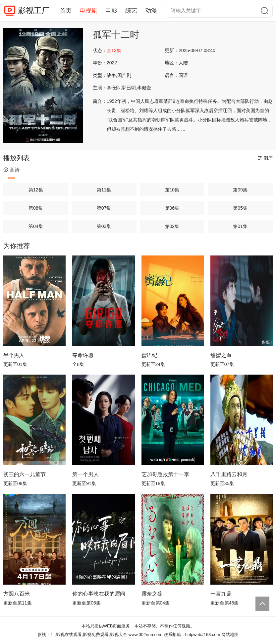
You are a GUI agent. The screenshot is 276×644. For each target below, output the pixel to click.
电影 (111, 11)
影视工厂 (34, 10)
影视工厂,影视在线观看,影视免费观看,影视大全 (82, 635)
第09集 (240, 190)
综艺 (131, 11)
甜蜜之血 (221, 355)
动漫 (151, 11)
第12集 (36, 190)
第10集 (172, 190)
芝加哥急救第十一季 (165, 474)
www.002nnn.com (146, 635)
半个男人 (14, 355)
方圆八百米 (17, 594)
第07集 (104, 208)
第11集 (104, 190)
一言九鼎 (221, 594)
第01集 (240, 226)
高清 (11, 170)
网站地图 (230, 635)
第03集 (104, 226)
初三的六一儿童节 (25, 474)
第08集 (36, 208)
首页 (66, 11)
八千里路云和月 (229, 474)
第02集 (172, 226)
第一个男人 (85, 474)
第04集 (36, 226)
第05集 (240, 208)
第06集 (172, 208)
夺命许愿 (83, 355)
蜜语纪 (149, 355)
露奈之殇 (152, 594)
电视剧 (88, 11)
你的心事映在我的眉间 (99, 594)
